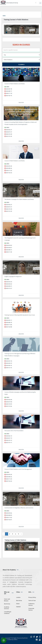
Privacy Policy (32, 597)
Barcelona (19, 600)
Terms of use (32, 600)
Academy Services (7, 608)
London (18, 597)
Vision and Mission (7, 600)
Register (21, 103)
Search (21, 65)
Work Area (7, 604)
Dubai (18, 604)
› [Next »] (21, 534)
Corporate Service (31, 609)
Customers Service (31, 604)
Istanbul (18, 607)
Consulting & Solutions (8, 613)
